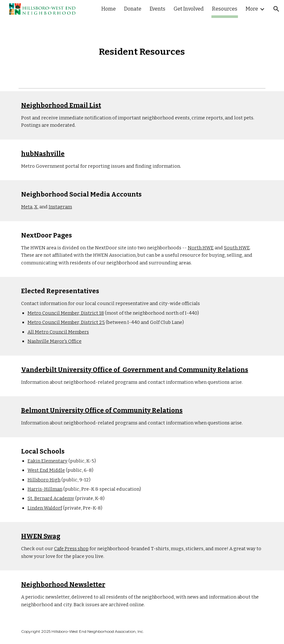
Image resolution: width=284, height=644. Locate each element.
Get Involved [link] (189, 9)
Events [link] (158, 9)
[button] (276, 9)
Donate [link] (133, 9)
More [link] (252, 9)
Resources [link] (225, 9)
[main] (142, 52)
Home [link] (109, 9)
